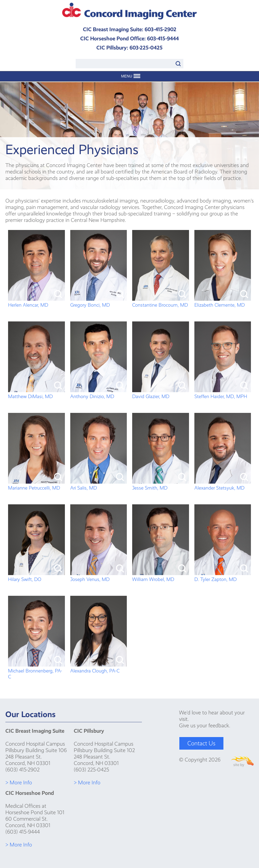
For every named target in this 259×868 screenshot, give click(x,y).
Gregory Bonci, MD (99, 302)
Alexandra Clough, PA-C (99, 668)
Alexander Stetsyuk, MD (223, 485)
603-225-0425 (146, 48)
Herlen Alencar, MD (36, 302)
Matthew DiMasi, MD (36, 394)
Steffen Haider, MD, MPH (223, 394)
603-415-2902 (160, 29)
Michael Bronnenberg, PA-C (36, 671)
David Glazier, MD (161, 394)
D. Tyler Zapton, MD (223, 576)
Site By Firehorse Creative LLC (242, 762)
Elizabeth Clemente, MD (223, 302)
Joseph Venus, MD (99, 576)
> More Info (19, 782)
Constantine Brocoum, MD (161, 302)
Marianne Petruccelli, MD (36, 485)
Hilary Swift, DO (36, 576)
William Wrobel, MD (161, 576)
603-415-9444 (163, 38)
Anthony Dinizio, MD (99, 394)
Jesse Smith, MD (161, 485)
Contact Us (201, 743)
